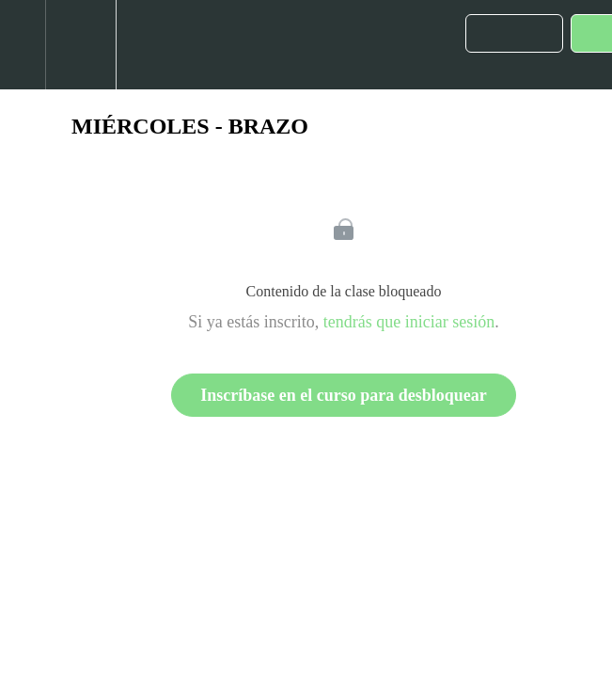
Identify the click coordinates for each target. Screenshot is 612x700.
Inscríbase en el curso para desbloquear (344, 395)
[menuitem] (80, 45)
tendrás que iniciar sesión (409, 322)
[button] (23, 45)
